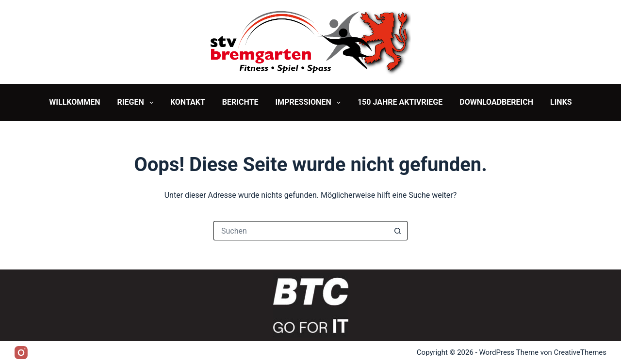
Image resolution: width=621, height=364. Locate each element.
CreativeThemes (580, 352)
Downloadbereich (496, 102)
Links (561, 102)
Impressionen (310, 103)
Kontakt (188, 102)
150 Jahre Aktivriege (400, 102)
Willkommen (74, 102)
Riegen (137, 103)
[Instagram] (21, 353)
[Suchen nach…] (301, 231)
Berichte (240, 102)
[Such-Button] (398, 231)
